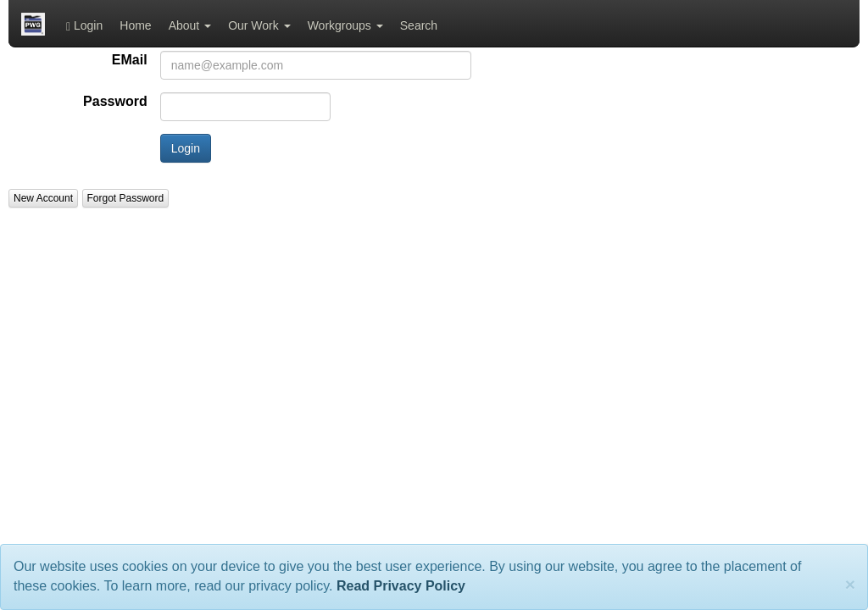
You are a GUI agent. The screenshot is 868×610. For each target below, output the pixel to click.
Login (84, 26)
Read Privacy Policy (401, 586)
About (190, 25)
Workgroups (345, 25)
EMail (130, 60)
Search (419, 25)
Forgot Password (126, 198)
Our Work (259, 25)
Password (115, 101)
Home (135, 25)
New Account (43, 198)
